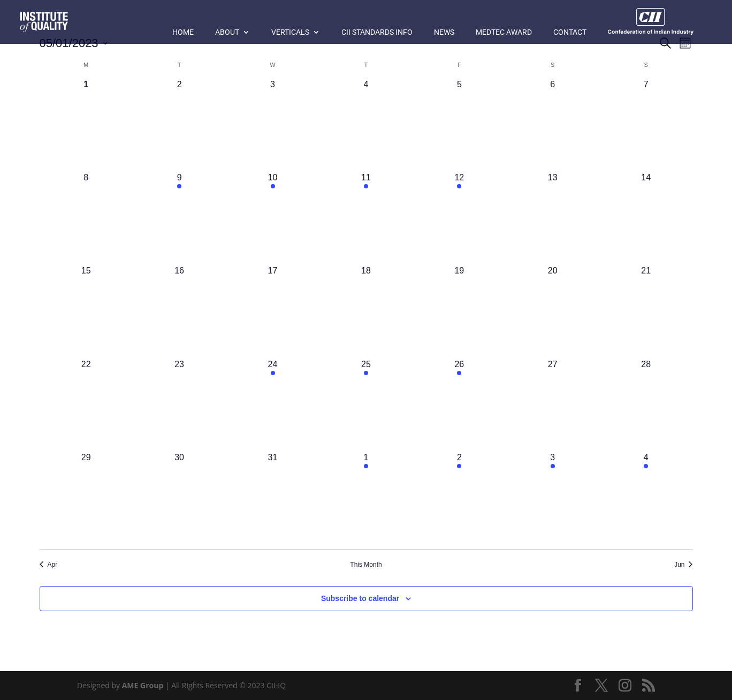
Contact (570, 32)
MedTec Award (504, 32)
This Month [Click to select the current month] (366, 565)
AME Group (143, 685)
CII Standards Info (377, 32)
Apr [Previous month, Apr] (49, 565)
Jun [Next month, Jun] (683, 565)
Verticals (290, 32)
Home (183, 32)
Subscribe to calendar (360, 598)
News (444, 32)
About (227, 32)
